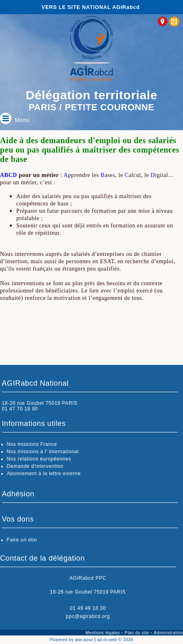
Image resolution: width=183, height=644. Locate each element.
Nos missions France (32, 444)
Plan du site (138, 633)
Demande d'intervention (35, 466)
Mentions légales (103, 633)
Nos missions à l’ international (43, 452)
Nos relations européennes (39, 459)
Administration (168, 633)
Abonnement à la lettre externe (44, 474)
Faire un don (22, 540)
